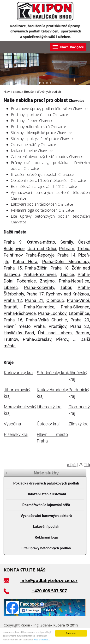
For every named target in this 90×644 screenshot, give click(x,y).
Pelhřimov (13, 255)
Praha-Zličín (36, 268)
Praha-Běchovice (20, 313)
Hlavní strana (12, 92)
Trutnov (11, 339)
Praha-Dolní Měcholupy (66, 261)
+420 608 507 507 (49, 591)
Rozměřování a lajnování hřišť (46, 505)
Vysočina (12, 424)
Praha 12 (13, 300)
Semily (66, 242)
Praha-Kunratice (39, 307)
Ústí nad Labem (55, 333)
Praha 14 (66, 255)
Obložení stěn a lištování (46, 494)
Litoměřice (79, 313)
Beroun (82, 333)
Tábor (66, 287)
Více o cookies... (42, 640)
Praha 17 (35, 294)
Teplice (67, 274)
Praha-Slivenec (75, 307)
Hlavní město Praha (24, 326)
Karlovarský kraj (19, 373)
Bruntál (10, 307)
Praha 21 (34, 300)
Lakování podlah (46, 527)
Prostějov (57, 326)
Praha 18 (60, 268)
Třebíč (83, 248)
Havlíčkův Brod (19, 333)
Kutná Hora (25, 261)
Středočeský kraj (52, 373)
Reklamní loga (46, 537)
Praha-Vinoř (78, 300)
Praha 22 (80, 326)
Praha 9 (13, 242)
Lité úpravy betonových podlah (46, 548)
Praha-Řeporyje (40, 255)
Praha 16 (13, 320)
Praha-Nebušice (74, 281)
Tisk (87, 465)
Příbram (67, 248)
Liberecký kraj (50, 407)
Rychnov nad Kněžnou (68, 294)
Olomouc (55, 300)
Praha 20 (80, 320)
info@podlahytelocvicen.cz (49, 580)
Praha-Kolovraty (39, 287)
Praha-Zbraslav (37, 339)
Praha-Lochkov (52, 313)
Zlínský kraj (79, 424)
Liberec (11, 287)
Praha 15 (13, 268)
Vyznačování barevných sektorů (46, 516)
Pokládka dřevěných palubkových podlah (46, 483)
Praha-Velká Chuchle (46, 320)
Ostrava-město (41, 242)
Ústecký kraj (48, 424)
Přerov (62, 339)
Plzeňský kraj (16, 434)
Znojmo (47, 281)
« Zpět (72, 465)
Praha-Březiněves (40, 274)
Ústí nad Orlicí (42, 248)
